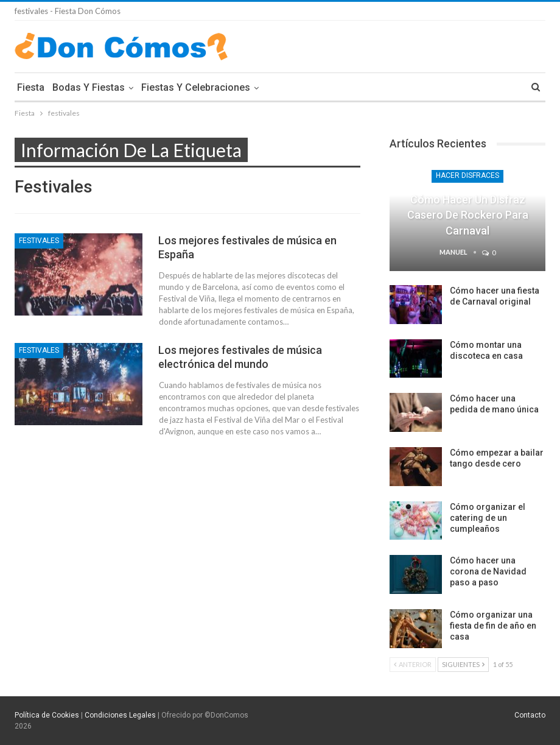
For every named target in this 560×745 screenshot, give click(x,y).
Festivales (39, 241)
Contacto (530, 715)
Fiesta (31, 87)
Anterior (413, 664)
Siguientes (463, 664)
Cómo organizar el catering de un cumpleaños (488, 518)
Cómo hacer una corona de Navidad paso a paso (488, 571)
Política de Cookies (47, 715)
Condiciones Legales (120, 715)
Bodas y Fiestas (89, 87)
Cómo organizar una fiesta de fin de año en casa (493, 626)
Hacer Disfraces (467, 175)
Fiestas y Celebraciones (196, 87)
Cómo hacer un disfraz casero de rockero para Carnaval (468, 215)
